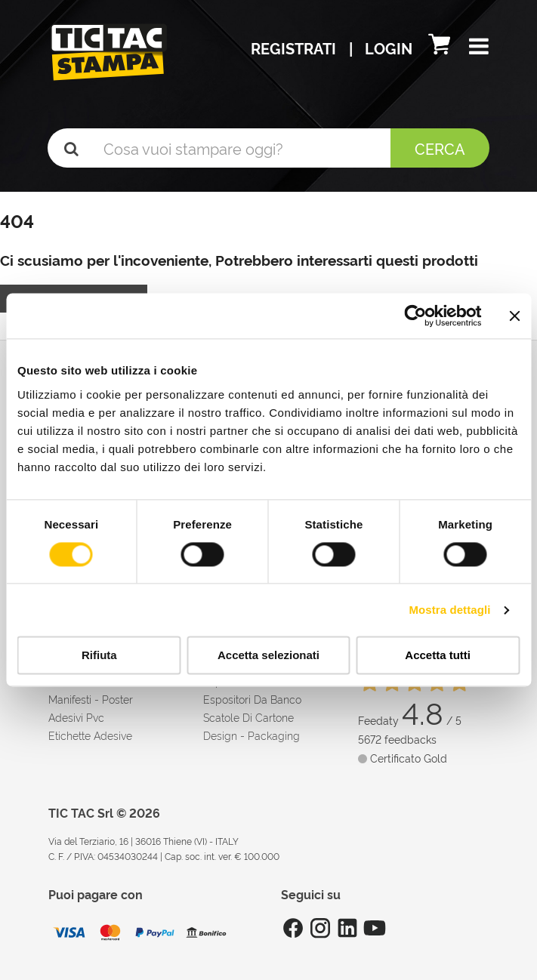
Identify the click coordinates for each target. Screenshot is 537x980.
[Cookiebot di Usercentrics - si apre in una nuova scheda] (415, 316)
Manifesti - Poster (91, 699)
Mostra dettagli (449, 610)
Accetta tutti (438, 656)
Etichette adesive (90, 735)
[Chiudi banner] (514, 316)
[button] (479, 48)
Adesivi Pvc (76, 717)
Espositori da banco (252, 699)
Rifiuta (99, 656)
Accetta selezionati (268, 656)
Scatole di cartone (248, 717)
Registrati (295, 48)
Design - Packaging (252, 735)
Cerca (440, 148)
